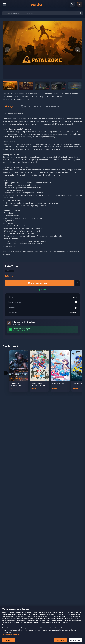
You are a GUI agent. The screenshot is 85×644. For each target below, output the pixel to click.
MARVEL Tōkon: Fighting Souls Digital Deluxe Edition (39, 385)
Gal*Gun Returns (58, 384)
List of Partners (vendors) (11, 637)
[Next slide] (78, 50)
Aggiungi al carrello (40, 283)
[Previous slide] (7, 50)
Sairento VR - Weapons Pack (16, 385)
